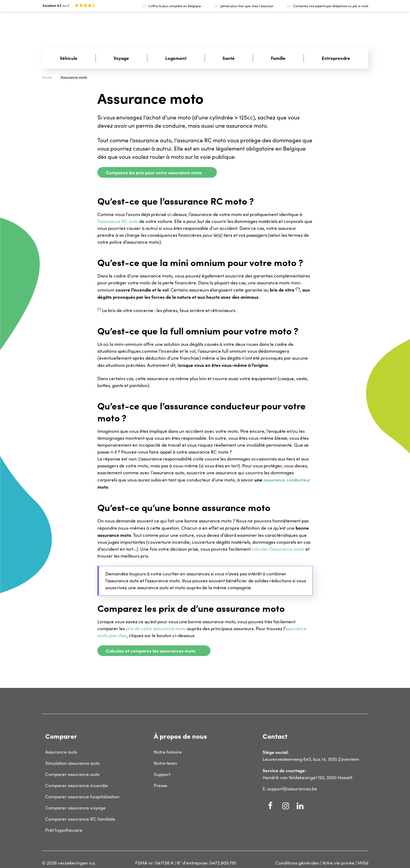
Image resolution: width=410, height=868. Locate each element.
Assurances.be (57, 23)
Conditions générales (297, 863)
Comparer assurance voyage (75, 808)
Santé (229, 58)
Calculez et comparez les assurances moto (151, 651)
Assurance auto (61, 752)
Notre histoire (168, 752)
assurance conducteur (287, 479)
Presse (161, 785)
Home (47, 77)
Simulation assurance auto (73, 763)
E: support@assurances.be (290, 789)
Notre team (165, 763)
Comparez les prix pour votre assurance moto (154, 172)
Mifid (363, 863)
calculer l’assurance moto (278, 549)
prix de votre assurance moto (156, 628)
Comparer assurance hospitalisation (82, 797)
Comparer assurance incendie (77, 785)
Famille (278, 58)
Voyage (121, 58)
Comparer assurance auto (72, 774)
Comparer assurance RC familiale (80, 819)
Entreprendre (336, 58)
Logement (176, 58)
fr (363, 27)
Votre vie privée (338, 863)
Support (325, 27)
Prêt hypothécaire (64, 830)
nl (351, 27)
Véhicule (69, 58)
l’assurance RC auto (118, 221)
